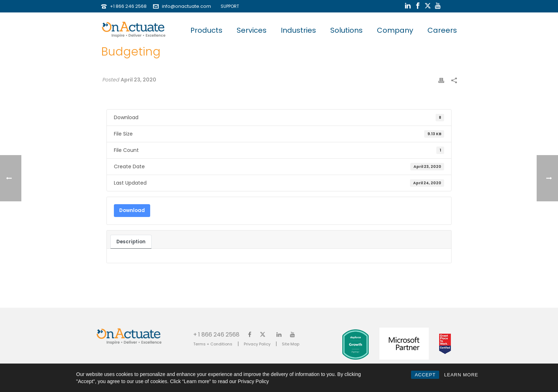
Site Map (291, 344)
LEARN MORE (461, 375)
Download (132, 210)
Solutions (346, 30)
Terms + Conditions (213, 344)
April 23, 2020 (138, 80)
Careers (442, 30)
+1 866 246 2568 (128, 6)
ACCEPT (425, 375)
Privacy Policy (257, 344)
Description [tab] (131, 242)
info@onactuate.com (186, 6)
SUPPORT (228, 6)
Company (395, 30)
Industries (298, 30)
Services (252, 30)
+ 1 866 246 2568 (216, 334)
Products (206, 30)
